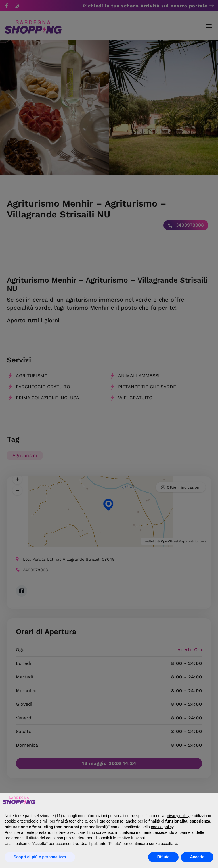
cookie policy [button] (162, 827)
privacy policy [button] (177, 816)
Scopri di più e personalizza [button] (40, 857)
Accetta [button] (197, 857)
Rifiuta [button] (163, 857)
